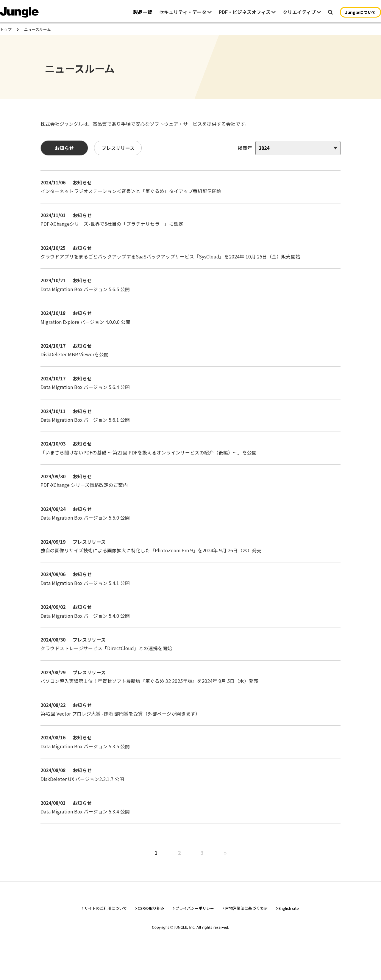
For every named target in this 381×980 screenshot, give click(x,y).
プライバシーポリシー (195, 925)
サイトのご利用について (106, 925)
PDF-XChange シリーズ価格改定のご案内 (85, 498)
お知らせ (65, 152)
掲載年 (244, 152)
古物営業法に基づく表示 (246, 925)
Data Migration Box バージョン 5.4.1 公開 (87, 597)
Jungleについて (360, 12)
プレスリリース (119, 152)
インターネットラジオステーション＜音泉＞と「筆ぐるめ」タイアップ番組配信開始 (132, 195)
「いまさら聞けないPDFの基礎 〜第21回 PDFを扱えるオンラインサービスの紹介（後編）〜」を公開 (150, 465)
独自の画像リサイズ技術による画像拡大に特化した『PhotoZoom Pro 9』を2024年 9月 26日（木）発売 (153, 564)
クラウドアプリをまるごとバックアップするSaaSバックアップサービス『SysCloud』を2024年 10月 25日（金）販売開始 (172, 266)
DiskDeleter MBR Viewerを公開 (76, 366)
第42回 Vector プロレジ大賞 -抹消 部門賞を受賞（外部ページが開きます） (122, 729)
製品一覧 (143, 12)
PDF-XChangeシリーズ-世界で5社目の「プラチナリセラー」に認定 (113, 233)
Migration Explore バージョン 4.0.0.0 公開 (87, 333)
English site (289, 925)
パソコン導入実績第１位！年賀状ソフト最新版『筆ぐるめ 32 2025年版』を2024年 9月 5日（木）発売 (151, 696)
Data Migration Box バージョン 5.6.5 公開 (87, 300)
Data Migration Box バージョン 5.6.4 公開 (87, 399)
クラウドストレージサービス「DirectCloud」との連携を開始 (108, 663)
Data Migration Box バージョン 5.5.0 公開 (87, 531)
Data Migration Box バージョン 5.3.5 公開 (87, 762)
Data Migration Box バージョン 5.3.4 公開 (87, 828)
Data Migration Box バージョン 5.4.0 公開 (87, 630)
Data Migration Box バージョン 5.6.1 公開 (87, 432)
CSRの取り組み (151, 925)
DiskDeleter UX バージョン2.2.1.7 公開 (83, 795)
